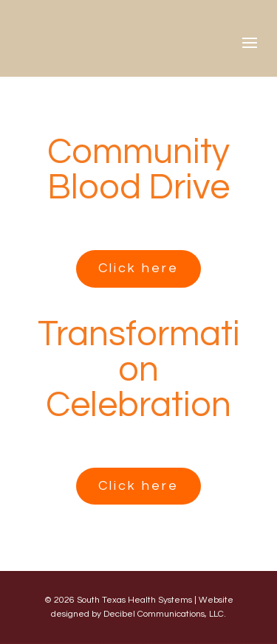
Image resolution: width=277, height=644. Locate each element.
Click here (138, 268)
